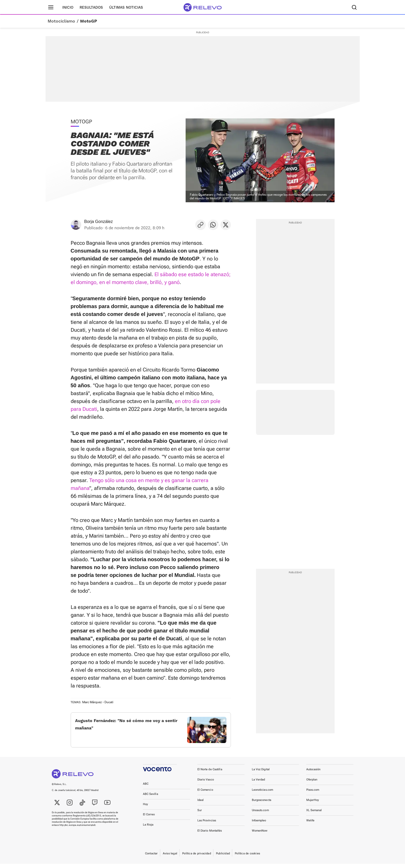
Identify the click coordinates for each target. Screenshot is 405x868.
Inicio (68, 7)
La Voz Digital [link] (261, 774)
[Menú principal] (51, 7)
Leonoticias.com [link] (263, 794)
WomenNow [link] (260, 835)
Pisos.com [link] (313, 794)
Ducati (109, 702)
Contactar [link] (151, 858)
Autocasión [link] (314, 774)
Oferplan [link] (312, 784)
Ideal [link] (201, 804)
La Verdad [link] (259, 784)
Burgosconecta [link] (262, 804)
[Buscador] (354, 7)
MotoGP (89, 21)
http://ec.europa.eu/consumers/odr (77, 829)
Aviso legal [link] (170, 858)
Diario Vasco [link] (206, 784)
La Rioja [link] (148, 829)
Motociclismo (61, 21)
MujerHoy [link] (313, 804)
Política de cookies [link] (247, 858)
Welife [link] (310, 825)
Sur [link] (200, 814)
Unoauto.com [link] (260, 814)
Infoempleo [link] (259, 825)
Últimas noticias (126, 7)
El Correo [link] (149, 819)
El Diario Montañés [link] (210, 835)
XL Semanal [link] (314, 814)
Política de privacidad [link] (197, 858)
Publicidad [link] (223, 858)
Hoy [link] (145, 808)
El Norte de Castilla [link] (210, 774)
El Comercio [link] (205, 794)
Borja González (99, 222)
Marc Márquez (92, 702)
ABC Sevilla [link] (151, 798)
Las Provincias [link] (207, 825)
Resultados (91, 7)
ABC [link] (146, 788)
